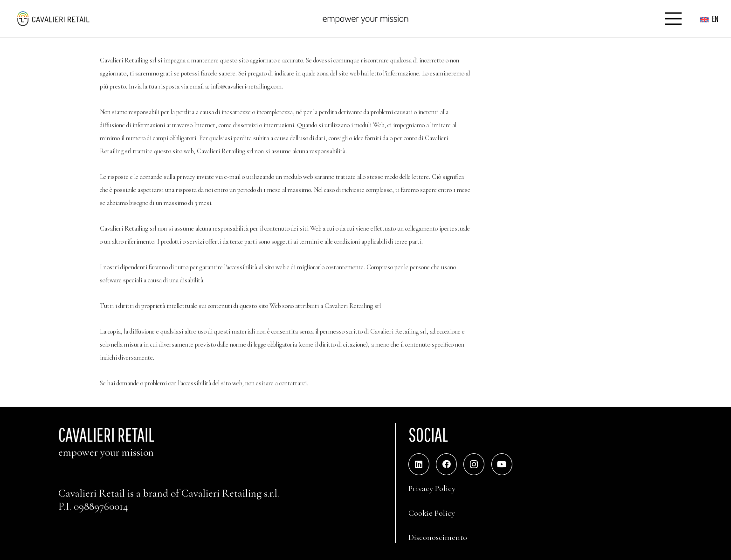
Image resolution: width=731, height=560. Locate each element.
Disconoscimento (438, 537)
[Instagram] (474, 464)
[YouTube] (502, 464)
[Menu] (673, 19)
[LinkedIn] (419, 464)
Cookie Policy (432, 513)
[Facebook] (446, 464)
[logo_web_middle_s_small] (53, 19)
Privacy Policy (432, 488)
